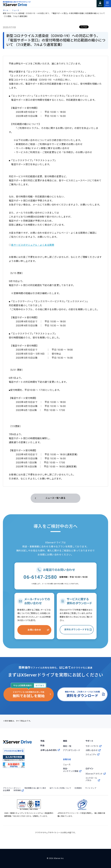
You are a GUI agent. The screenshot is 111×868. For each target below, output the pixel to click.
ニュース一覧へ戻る (55, 498)
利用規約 (78, 788)
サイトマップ (91, 788)
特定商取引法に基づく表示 (35, 788)
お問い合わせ (34, 630)
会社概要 (7, 790)
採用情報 (19, 791)
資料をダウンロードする (77, 630)
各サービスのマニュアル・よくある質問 (33, 245)
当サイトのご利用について (60, 788)
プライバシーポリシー (12, 788)
